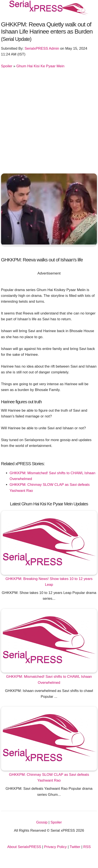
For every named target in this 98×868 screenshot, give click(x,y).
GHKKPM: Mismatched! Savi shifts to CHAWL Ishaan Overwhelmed (49, 679)
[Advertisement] (49, 120)
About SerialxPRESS (24, 847)
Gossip (42, 822)
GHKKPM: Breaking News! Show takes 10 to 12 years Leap (49, 582)
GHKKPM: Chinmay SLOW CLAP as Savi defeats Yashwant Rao (49, 778)
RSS (87, 847)
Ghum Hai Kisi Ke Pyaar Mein (40, 66)
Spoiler (7, 66)
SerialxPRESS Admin (42, 48)
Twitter (75, 847)
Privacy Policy (55, 847)
